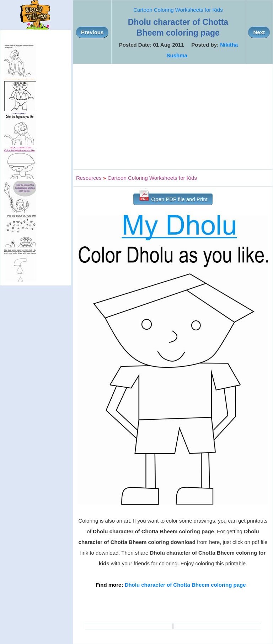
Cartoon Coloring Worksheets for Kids (178, 10)
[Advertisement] (173, 117)
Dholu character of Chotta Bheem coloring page (185, 585)
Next (259, 32)
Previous (92, 32)
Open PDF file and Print (173, 198)
